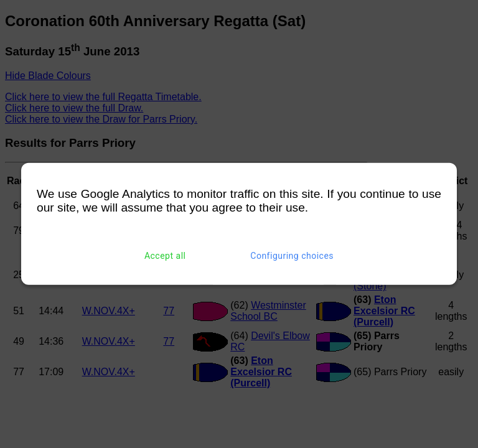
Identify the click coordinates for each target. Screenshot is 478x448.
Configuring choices (292, 256)
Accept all (165, 256)
